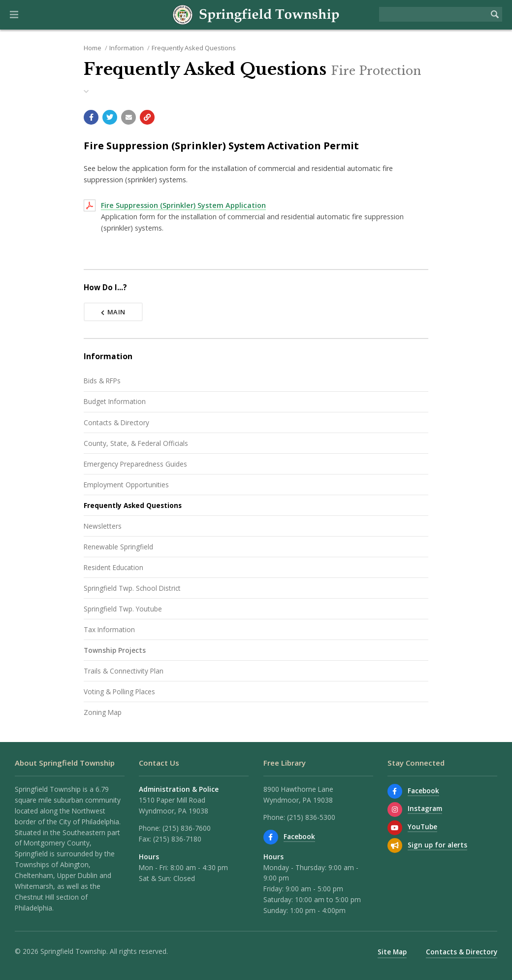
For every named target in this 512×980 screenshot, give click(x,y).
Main (113, 312)
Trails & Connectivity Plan (124, 671)
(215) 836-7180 (177, 839)
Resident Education (113, 567)
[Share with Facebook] (91, 117)
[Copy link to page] (147, 117)
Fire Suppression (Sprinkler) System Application (183, 205)
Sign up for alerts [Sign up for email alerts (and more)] (437, 845)
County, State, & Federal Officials (136, 443)
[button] (14, 15)
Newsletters (103, 526)
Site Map (392, 952)
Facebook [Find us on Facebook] (299, 836)
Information (127, 48)
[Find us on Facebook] (271, 837)
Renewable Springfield (118, 547)
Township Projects (115, 650)
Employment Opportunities (126, 485)
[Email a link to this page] (128, 117)
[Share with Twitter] (110, 117)
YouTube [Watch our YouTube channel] (422, 827)
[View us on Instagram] (395, 810)
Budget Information (115, 401)
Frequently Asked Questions (194, 48)
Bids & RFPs (102, 381)
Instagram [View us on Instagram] (425, 808)
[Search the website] (433, 14)
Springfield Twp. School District (132, 588)
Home (93, 48)
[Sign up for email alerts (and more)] (395, 845)
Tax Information (109, 629)
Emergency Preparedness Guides (135, 464)
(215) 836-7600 (187, 828)
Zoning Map (103, 712)
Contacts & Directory (116, 422)
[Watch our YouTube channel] (395, 828)
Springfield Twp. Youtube (123, 609)
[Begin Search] (495, 14)
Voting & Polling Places (119, 692)
